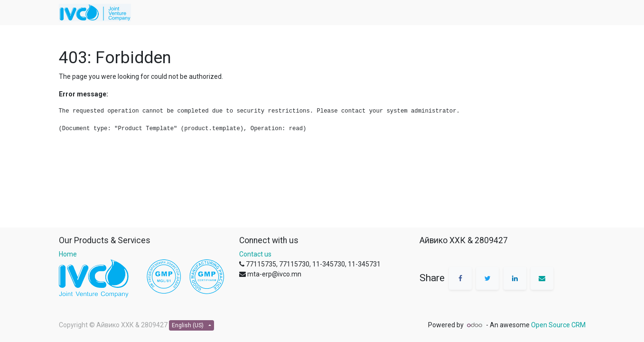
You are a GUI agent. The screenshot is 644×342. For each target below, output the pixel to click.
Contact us (255, 254)
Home (68, 254)
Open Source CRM (558, 325)
